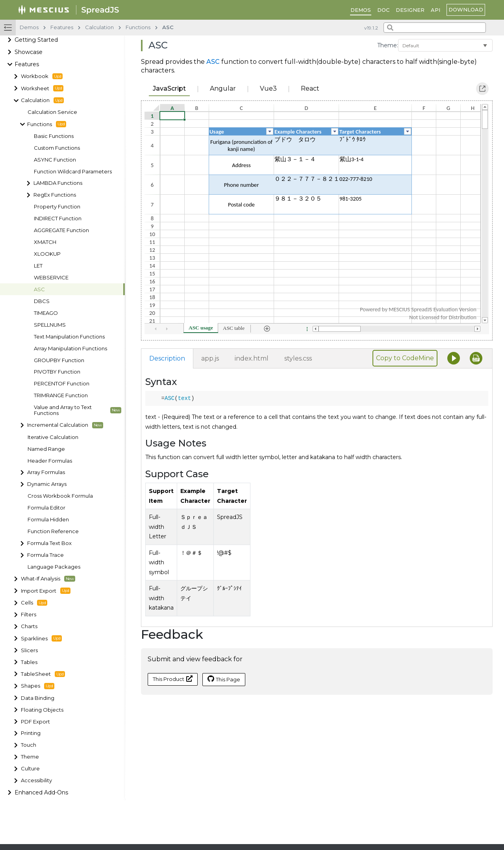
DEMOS (361, 10)
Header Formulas (50, 461)
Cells (34, 603)
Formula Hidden (48, 520)
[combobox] (435, 28)
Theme (30, 757)
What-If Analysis (48, 579)
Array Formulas (46, 472)
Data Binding (38, 698)
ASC (39, 289)
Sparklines (41, 638)
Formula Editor (46, 508)
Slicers (29, 650)
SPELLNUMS (50, 325)
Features (27, 64)
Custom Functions (57, 148)
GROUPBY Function (59, 360)
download (466, 9)
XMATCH (45, 242)
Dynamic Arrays (47, 484)
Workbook (42, 76)
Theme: (388, 45)
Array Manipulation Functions (70, 349)
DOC (383, 10)
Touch (29, 745)
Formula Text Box (49, 543)
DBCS (42, 301)
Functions (47, 124)
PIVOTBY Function (57, 372)
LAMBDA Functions (58, 183)
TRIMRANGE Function (61, 395)
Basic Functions (54, 136)
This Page (224, 679)
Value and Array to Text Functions (78, 410)
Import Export (46, 591)
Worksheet (42, 88)
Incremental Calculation (65, 425)
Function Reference (53, 531)
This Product (173, 679)
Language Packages (54, 567)
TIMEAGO (46, 313)
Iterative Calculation (53, 437)
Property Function (57, 207)
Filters (29, 615)
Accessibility (36, 780)
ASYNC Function (55, 160)
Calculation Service (52, 112)
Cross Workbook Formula (60, 496)
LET (38, 266)
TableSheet (43, 674)
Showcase (29, 52)
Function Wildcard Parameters (73, 172)
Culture (30, 769)
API (435, 10)
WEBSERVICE (51, 278)
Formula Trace (45, 555)
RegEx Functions (55, 195)
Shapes (38, 686)
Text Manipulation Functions (69, 337)
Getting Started (36, 40)
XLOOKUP (47, 254)
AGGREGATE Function (61, 230)
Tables (29, 662)
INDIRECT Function (58, 219)
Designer (410, 10)
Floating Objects (42, 710)
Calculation (42, 100)
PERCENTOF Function (62, 384)
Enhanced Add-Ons (41, 792)
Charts (29, 626)
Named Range (46, 449)
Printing (31, 733)
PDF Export (35, 722)
